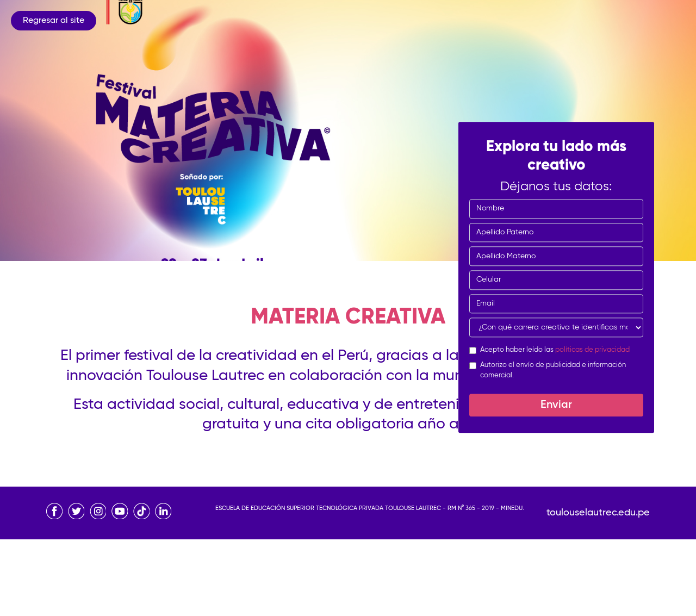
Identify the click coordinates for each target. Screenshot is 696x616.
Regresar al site (54, 21)
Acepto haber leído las (555, 350)
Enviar (556, 405)
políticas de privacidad (592, 350)
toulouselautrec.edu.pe (598, 513)
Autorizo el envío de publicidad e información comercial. (553, 371)
